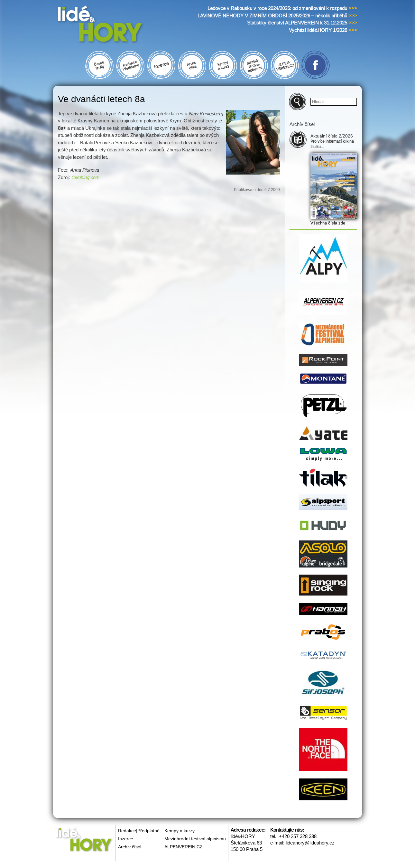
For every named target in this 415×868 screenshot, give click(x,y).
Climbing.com (85, 177)
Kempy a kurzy (180, 831)
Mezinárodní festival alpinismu (195, 839)
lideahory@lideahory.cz (310, 843)
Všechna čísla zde (328, 223)
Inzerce (126, 839)
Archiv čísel (130, 847)
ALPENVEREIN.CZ (184, 847)
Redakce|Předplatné (139, 831)
